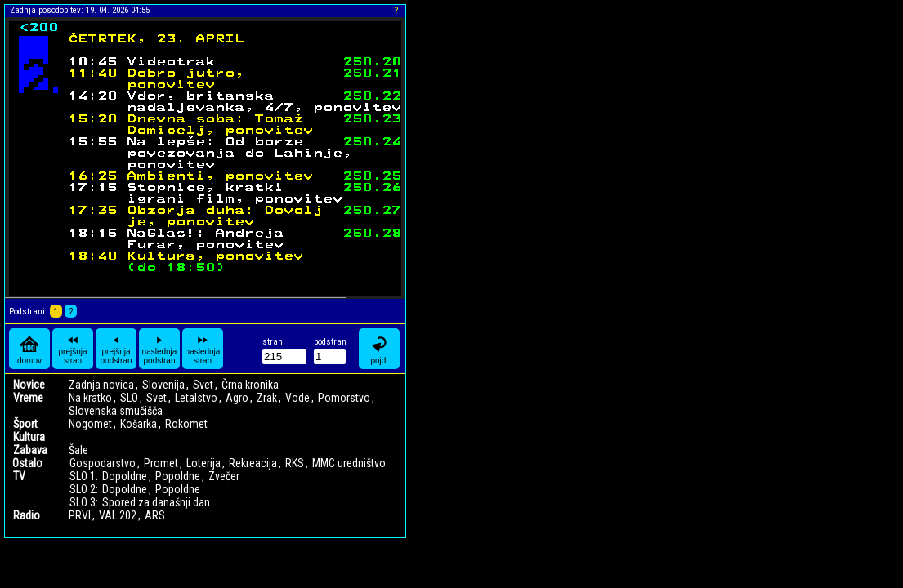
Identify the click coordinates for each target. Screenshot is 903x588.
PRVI (80, 515)
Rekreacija (253, 463)
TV (19, 476)
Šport (25, 424)
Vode (297, 398)
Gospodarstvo (103, 463)
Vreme (28, 398)
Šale (78, 450)
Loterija (203, 463)
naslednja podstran (160, 349)
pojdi (379, 349)
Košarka (139, 424)
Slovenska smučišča (116, 411)
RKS (295, 463)
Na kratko (90, 398)
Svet (203, 385)
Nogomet (90, 424)
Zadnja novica (101, 385)
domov (29, 349)
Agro (237, 398)
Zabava (30, 450)
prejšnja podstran (116, 349)
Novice (29, 385)
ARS (155, 515)
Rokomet (186, 424)
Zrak (267, 398)
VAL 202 (118, 515)
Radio (27, 515)
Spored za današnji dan (156, 502)
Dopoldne (125, 476)
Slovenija (163, 385)
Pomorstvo (344, 398)
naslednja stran (203, 349)
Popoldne (178, 476)
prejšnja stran (72, 349)
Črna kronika (250, 385)
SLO (129, 398)
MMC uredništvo (349, 463)
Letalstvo (196, 398)
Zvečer (224, 476)
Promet (161, 463)
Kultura (29, 437)
